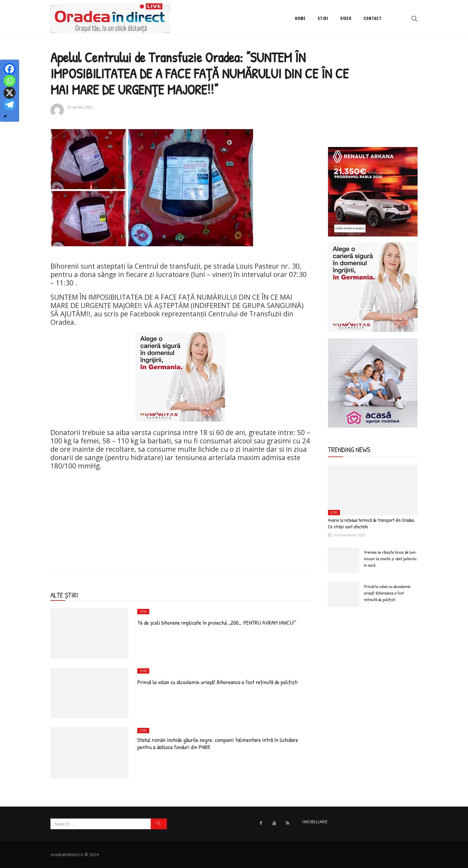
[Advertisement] (180, 518)
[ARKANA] (373, 191)
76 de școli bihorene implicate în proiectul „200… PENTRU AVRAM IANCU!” (217, 622)
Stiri (323, 18)
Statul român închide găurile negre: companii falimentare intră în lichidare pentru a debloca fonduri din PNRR (218, 743)
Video (346, 18)
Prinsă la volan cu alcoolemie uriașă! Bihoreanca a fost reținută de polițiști (217, 682)
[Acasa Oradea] (373, 383)
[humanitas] (180, 376)
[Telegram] (10, 105)
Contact (373, 18)
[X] (10, 93)
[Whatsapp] (10, 81)
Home (300, 18)
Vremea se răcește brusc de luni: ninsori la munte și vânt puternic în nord (390, 559)
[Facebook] (10, 69)
